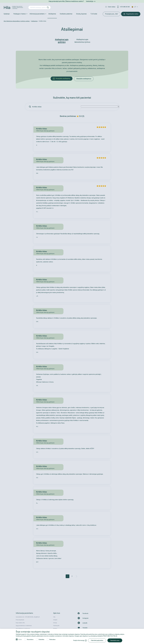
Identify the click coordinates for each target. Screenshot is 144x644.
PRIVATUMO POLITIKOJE (110, 636)
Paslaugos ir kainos (20, 14)
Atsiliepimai (52, 14)
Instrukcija (91, 1)
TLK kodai (94, 14)
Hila (54, 617)
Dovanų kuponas (81, 14)
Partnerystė (56, 626)
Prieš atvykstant (20, 620)
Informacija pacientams (37, 14)
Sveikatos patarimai (66, 14)
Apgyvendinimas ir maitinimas (24, 626)
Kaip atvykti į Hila (20, 623)
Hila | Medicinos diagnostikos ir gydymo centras (17, 21)
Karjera (55, 629)
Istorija (55, 623)
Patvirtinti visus (115, 640)
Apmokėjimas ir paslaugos (23, 629)
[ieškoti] (48, 7)
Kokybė (55, 620)
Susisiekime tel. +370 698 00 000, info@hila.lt (28, 617)
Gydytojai (7, 14)
